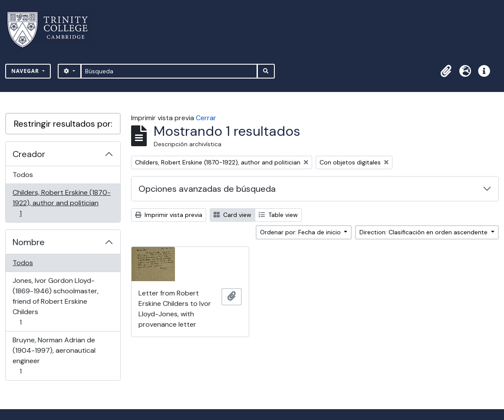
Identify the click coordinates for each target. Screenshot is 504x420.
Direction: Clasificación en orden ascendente (424, 232)
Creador (29, 154)
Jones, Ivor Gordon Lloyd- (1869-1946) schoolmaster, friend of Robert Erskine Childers (55, 301)
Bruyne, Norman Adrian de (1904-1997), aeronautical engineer (54, 356)
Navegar (26, 71)
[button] (446, 71)
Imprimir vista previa (169, 215)
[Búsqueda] (169, 71)
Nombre (29, 242)
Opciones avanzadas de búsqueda (207, 189)
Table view (278, 215)
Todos (23, 175)
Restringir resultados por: (63, 124)
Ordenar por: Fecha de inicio (301, 232)
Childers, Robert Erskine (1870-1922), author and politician (61, 203)
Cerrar (206, 118)
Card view (232, 215)
